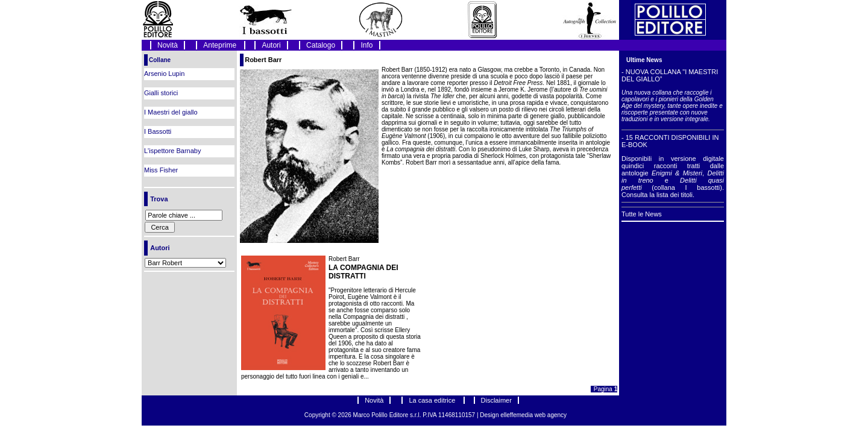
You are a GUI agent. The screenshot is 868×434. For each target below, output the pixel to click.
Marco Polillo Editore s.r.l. (387, 415)
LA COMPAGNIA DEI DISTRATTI (363, 272)
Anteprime (221, 45)
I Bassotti (158, 131)
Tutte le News (642, 214)
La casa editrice (433, 400)
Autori (271, 45)
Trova (159, 199)
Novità (168, 45)
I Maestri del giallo (171, 112)
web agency (551, 415)
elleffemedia (517, 415)
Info (366, 45)
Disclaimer (496, 400)
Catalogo (321, 45)
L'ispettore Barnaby (172, 151)
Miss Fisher (161, 170)
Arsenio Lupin (164, 74)
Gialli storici (161, 93)
